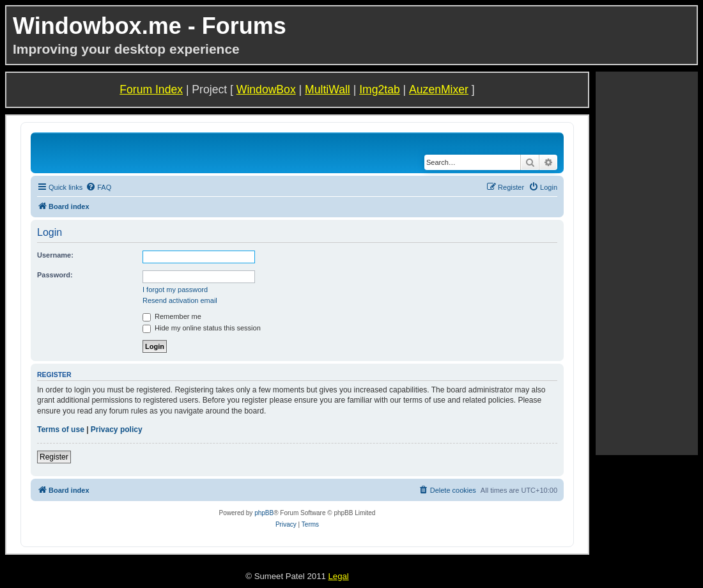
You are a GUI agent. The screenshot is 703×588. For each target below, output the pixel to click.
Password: (55, 275)
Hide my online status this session (202, 328)
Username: (55, 255)
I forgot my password (175, 290)
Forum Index (151, 89)
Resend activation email (180, 300)
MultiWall (328, 89)
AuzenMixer (439, 89)
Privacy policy (117, 429)
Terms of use (61, 429)
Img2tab (380, 89)
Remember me (172, 316)
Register (54, 457)
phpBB (264, 513)
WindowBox (266, 89)
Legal (338, 576)
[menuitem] (98, 187)
